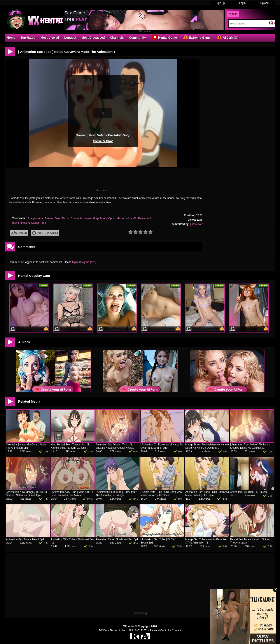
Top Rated (28, 38)
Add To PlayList (45, 233)
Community (137, 38)
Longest (70, 38)
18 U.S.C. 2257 (138, 630)
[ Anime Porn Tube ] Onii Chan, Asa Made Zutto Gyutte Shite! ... (161, 494)
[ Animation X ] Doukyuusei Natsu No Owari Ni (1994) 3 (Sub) (162, 446)
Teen (44, 223)
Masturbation (124, 218)
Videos (233, 14)
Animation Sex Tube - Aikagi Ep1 (25, 539)
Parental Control (159, 630)
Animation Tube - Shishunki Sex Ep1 (117, 539)
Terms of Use (118, 630)
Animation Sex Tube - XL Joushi (249, 492)
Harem (88, 218)
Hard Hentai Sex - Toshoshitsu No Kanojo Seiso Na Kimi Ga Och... (71, 446)
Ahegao (32, 218)
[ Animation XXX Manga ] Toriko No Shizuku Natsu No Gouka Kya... (26, 494)
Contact (176, 630)
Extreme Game (196, 37)
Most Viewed (50, 38)
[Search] (248, 24)
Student (36, 223)
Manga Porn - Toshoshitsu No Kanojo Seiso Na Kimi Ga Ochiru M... (207, 446)
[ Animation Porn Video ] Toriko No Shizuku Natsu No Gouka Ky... (250, 446)
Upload (264, 3)
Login (242, 3)
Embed (19, 233)
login (75, 262)
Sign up (220, 3)
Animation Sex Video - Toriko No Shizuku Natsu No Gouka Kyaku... (115, 446)
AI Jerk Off (227, 37)
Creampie (77, 218)
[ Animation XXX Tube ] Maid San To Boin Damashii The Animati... (72, 494)
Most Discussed (93, 38)
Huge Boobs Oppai (104, 218)
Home (11, 38)
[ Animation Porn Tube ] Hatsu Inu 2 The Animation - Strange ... (116, 494)
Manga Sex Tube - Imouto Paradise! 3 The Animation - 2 (206, 541)
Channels (117, 38)
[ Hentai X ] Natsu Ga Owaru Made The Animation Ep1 (26, 446)
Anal (41, 218)
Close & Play (103, 141)
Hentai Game (164, 37)
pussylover (196, 224)
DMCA (103, 630)
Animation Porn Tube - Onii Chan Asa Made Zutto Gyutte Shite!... (207, 494)
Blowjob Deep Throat (57, 218)
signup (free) (89, 262)
